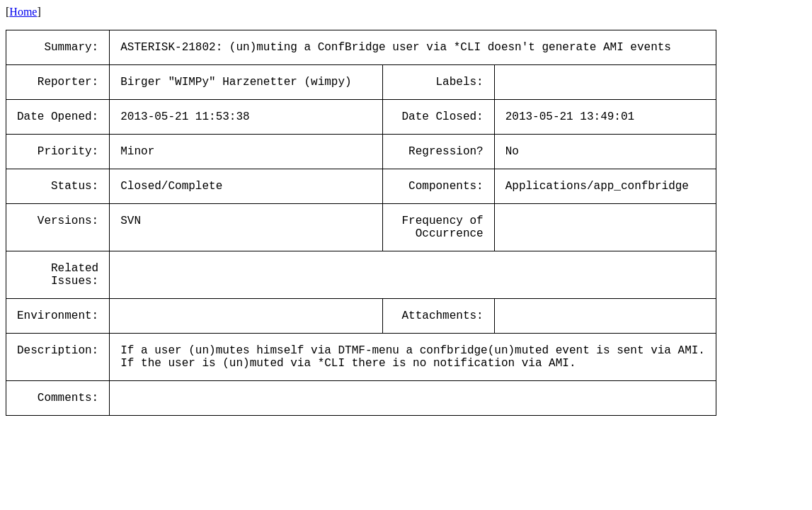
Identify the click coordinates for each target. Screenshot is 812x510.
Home (23, 12)
